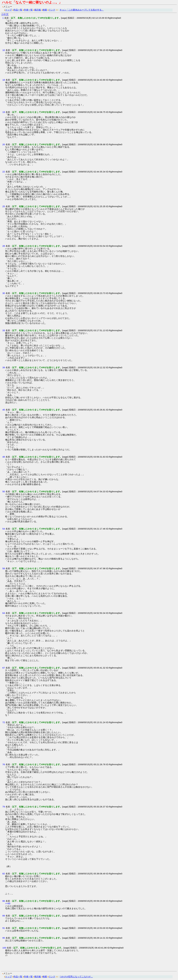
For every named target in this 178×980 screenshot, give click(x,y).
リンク (52, 10)
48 (4, 457)
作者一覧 (28, 10)
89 (4, 916)
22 (4, 172)
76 (4, 764)
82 (4, 874)
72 (4, 722)
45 (4, 410)
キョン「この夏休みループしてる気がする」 (82, 10)
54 (4, 529)
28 (4, 246)
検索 (45, 10)
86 (4, 901)
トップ (8, 10)
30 (4, 293)
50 (4, 491)
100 (4, 948)
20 (4, 144)
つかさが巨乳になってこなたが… (76, 977)
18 (4, 80)
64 (4, 613)
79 (4, 807)
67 (4, 668)
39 (4, 367)
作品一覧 (18, 10)
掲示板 (38, 10)
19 (4, 112)
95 (4, 938)
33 (4, 330)
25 (4, 206)
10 (4, 50)
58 (4, 568)
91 (4, 928)
